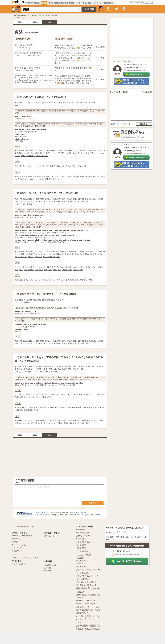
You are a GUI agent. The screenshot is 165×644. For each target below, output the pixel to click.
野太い (24, 156)
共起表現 (51, 3)
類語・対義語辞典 (83, 533)
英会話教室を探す (109, 3)
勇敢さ (25, 267)
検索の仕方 (16, 539)
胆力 (21, 270)
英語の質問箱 (81, 567)
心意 (49, 397)
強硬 (54, 254)
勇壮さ (32, 267)
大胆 (16, 150)
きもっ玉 (26, 166)
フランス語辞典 (82, 551)
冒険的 (22, 150)
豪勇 (16, 153)
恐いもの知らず (42, 156)
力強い (64, 176)
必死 (21, 280)
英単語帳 (57, 3)
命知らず (84, 176)
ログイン (116, 11)
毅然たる (47, 254)
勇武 (81, 280)
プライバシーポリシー (20, 545)
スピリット (37, 397)
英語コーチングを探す (95, 3)
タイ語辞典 (81, 557)
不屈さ (89, 407)
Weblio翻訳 (147, 92)
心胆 (21, 397)
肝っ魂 (42, 166)
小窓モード (101, 9)
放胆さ (79, 166)
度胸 (74, 166)
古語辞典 (80, 563)
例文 (35, 22)
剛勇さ (53, 267)
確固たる (78, 254)
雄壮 (37, 153)
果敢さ (53, 166)
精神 (80, 394)
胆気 (36, 270)
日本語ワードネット (43, 512)
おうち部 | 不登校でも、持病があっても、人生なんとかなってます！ (88, 619)
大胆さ (68, 166)
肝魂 (81, 270)
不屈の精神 (77, 407)
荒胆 (70, 270)
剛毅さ (65, 270)
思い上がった (55, 179)
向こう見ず (56, 176)
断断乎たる (97, 254)
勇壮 (70, 153)
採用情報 (47, 570)
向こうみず (29, 179)
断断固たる (87, 254)
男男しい (42, 150)
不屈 (99, 407)
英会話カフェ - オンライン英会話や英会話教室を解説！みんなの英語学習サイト (88, 610)
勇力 (61, 267)
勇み (59, 270)
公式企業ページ (50, 564)
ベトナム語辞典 (82, 560)
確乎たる (24, 254)
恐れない (31, 156)
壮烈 (48, 150)
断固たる (60, 254)
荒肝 (41, 270)
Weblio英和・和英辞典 (25, 526)
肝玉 (46, 270)
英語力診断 (65, 3)
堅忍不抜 (32, 410)
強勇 (70, 150)
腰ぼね (20, 410)
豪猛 (86, 280)
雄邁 (66, 150)
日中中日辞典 (81, 545)
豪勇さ (31, 270)
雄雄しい (23, 153)
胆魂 (99, 394)
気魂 (63, 394)
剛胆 (48, 176)
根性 (70, 267)
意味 (20, 22)
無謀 (90, 176)
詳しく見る (100, 47)
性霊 (76, 394)
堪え (26, 410)
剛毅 (58, 166)
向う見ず (97, 176)
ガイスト (92, 394)
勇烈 (90, 150)
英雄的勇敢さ (44, 407)
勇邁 (87, 153)
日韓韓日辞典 (81, 548)
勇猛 (75, 153)
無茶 (46, 179)
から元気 (63, 407)
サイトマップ (17, 548)
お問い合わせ (49, 536)
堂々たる (44, 153)
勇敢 (81, 150)
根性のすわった (21, 176)
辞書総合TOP (17, 551)
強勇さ (76, 270)
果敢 (100, 251)
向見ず (70, 176)
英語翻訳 (72, 3)
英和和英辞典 (29, 3)
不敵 (92, 153)
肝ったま (35, 166)
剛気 (26, 270)
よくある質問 (136, 537)
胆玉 (31, 394)
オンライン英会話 (82, 3)
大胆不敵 (29, 150)
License (80, 512)
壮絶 (35, 150)
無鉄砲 (76, 176)
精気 (54, 394)
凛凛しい (101, 150)
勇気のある (28, 280)
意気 (31, 407)
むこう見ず (39, 179)
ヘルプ (14, 554)
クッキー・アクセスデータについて (25, 557)
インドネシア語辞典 (84, 554)
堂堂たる (59, 150)
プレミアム (108, 11)
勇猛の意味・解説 (43, 15)
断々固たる (69, 254)
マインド (69, 394)
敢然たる (73, 251)
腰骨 (95, 407)
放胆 (53, 150)
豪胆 (39, 176)
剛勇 (95, 150)
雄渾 (67, 251)
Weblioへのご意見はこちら (116, 532)
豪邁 (57, 407)
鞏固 (84, 407)
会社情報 (47, 567)
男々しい (52, 153)
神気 (58, 394)
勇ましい (81, 153)
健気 (86, 150)
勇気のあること (92, 267)
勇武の (45, 280)
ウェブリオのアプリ (19, 564)
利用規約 (15, 542)
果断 (62, 251)
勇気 (55, 270)
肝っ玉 (29, 397)
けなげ (76, 150)
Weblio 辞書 (18, 15)
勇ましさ (77, 267)
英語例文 (37, 3)
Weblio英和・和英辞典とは (22, 536)
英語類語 (44, 3)
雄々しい (31, 153)
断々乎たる (38, 254)
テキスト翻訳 (121, 92)
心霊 (49, 394)
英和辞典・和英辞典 (30, 15)
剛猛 (72, 280)
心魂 (16, 397)
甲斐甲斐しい (62, 153)
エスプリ (40, 394)
